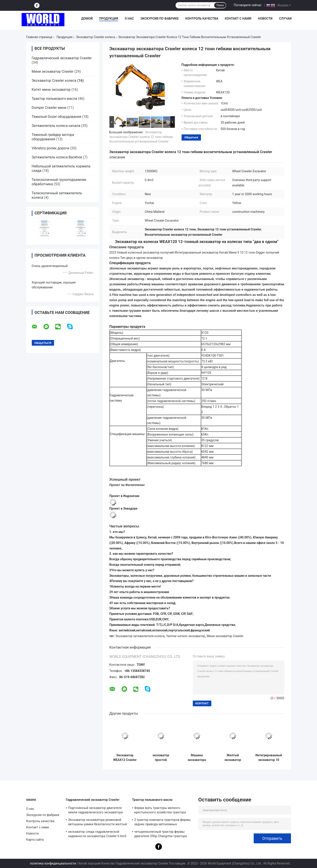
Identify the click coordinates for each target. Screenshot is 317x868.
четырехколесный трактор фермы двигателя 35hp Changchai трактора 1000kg (161, 835)
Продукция (109, 19)
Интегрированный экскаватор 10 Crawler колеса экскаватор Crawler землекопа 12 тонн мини (269, 758)
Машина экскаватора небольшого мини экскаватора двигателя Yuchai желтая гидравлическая (197, 758)
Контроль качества (202, 19)
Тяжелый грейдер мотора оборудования (53, 137)
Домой (87, 19)
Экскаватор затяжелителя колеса (140, 636)
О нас (129, 19)
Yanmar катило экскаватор (186, 636)
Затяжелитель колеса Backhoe (57, 157)
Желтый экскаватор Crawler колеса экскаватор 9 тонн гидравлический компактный (233, 758)
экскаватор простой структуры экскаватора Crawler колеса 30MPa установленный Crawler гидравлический (161, 758)
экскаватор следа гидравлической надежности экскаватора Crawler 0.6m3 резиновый (97, 835)
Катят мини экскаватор (51, 90)
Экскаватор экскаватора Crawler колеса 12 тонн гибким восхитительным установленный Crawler (141, 137)
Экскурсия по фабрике (160, 19)
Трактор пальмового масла (54, 99)
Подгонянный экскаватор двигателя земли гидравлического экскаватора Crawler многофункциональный (96, 811)
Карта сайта (35, 840)
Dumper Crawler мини (49, 108)
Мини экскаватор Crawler (53, 71)
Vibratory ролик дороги (51, 148)
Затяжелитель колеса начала (56, 126)
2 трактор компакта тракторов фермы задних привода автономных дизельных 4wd (162, 823)
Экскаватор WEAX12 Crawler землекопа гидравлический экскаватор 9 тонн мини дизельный (125, 758)
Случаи (285, 19)
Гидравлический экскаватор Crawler (62, 58)
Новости (265, 19)
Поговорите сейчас (248, 5)
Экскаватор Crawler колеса (95, 37)
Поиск (220, 5)
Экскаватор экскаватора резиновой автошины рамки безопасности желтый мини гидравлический (98, 823)
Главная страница (39, 37)
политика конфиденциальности (53, 863)
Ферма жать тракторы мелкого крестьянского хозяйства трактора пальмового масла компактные (160, 811)
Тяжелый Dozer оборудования (57, 117)
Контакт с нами (238, 19)
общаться (191, 137)
